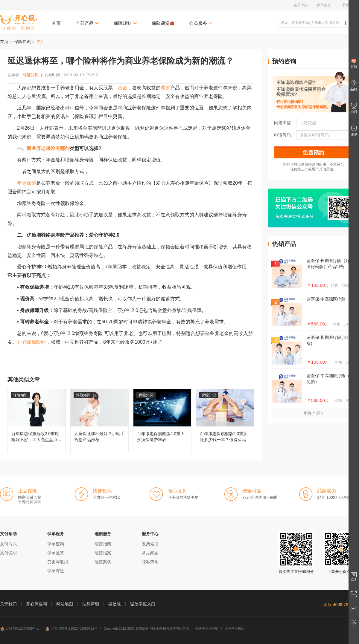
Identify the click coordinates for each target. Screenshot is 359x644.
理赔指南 (103, 544)
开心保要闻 (36, 604)
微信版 (115, 604)
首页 (56, 23)
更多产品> (313, 413)
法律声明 (91, 604)
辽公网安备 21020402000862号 (71, 628)
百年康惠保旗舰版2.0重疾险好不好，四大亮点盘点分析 (37, 421)
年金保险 (27, 183)
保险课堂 (163, 23)
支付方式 (8, 544)
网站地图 (65, 604)
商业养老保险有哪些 (48, 148)
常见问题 (150, 553)
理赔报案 (103, 553)
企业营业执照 (235, 628)
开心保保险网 (18, 22)
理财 (165, 88)
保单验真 (56, 553)
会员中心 (301, 5)
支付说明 (8, 553)
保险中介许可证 (207, 628)
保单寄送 (56, 571)
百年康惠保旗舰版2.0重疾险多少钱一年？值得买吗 (225, 421)
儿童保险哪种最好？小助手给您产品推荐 (99, 421)
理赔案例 (103, 562)
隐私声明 (150, 562)
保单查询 (56, 544)
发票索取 (150, 544)
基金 (122, 88)
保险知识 (22, 42)
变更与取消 (58, 562)
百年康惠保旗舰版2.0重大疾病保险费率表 (162, 421)
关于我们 (8, 604)
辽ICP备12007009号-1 (19, 628)
